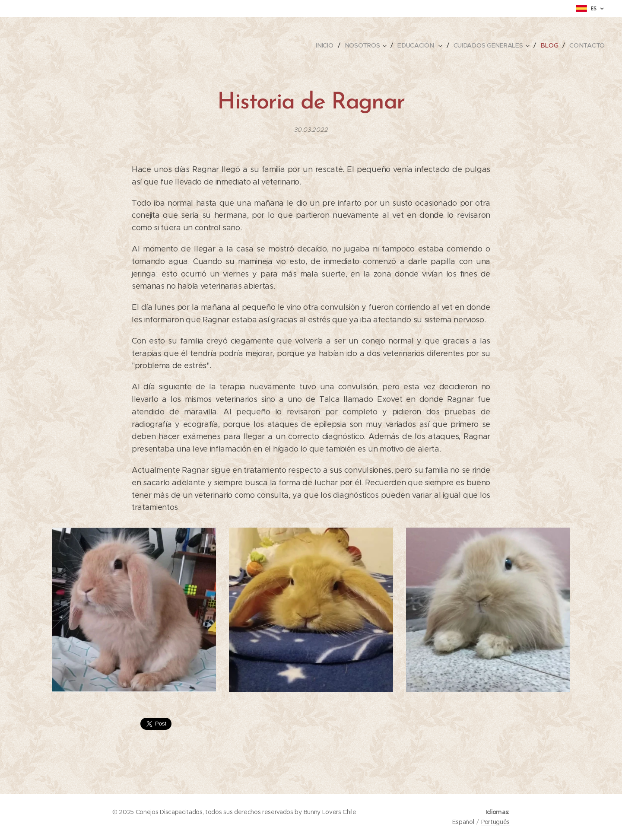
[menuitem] (327, 45)
